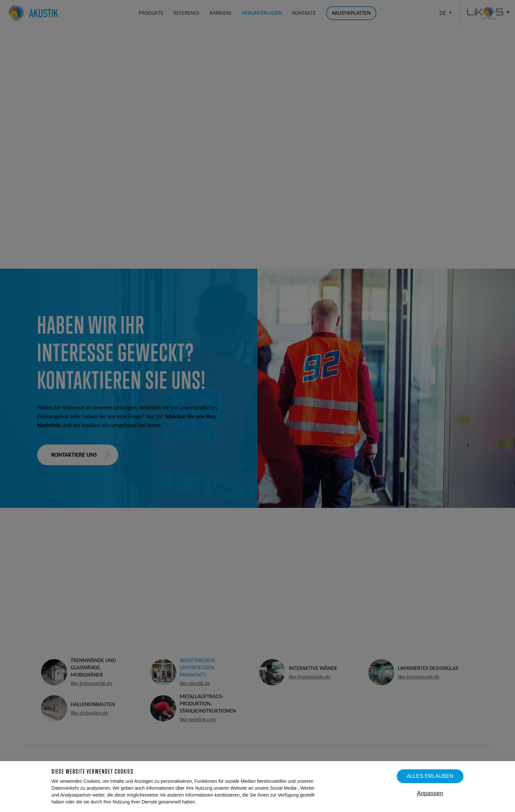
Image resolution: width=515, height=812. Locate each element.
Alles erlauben (430, 776)
